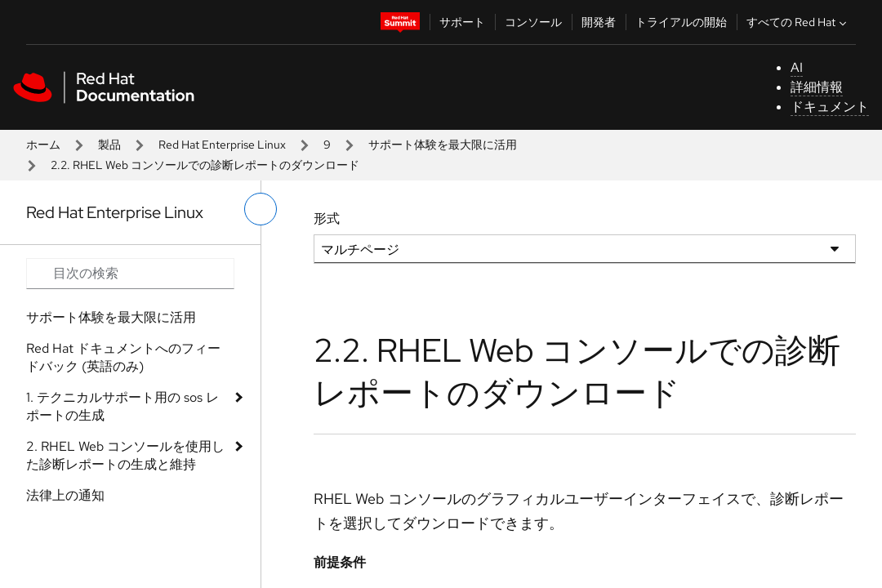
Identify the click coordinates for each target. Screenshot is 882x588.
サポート (462, 22)
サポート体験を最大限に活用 (443, 145)
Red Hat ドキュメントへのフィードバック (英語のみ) (123, 357)
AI (797, 67)
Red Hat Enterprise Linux (222, 145)
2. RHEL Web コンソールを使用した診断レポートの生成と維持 (125, 455)
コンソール (533, 22)
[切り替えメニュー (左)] (261, 209)
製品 (109, 145)
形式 (327, 218)
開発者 (599, 22)
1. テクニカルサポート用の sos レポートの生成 (122, 406)
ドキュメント (830, 107)
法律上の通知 (65, 495)
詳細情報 (817, 87)
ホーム (43, 145)
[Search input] (130, 274)
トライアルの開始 (681, 22)
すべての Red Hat (798, 22)
